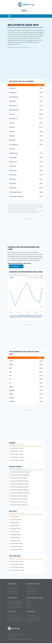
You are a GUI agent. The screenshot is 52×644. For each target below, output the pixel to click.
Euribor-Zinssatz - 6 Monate (16, 457)
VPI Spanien (12, 179)
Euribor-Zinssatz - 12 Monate (17, 460)
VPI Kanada (12, 140)
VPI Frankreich (13, 106)
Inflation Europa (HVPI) (32, 621)
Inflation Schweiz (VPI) (14, 621)
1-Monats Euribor (12, 590)
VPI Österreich (13, 162)
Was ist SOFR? (30, 588)
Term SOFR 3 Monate (32, 594)
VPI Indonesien (13, 119)
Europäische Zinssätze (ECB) (15, 607)
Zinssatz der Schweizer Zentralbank (18, 502)
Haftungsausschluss (12, 635)
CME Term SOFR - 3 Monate (16, 564)
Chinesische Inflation (15, 529)
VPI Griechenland (14, 110)
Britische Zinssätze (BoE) (14, 605)
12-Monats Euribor (13, 594)
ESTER (28, 603)
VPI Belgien (12, 88)
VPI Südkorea (13, 188)
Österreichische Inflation (16, 547)
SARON (29, 601)
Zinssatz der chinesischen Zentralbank (19, 481)
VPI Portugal (12, 166)
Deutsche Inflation (14, 532)
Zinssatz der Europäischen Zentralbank (19, 484)
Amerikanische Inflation (15, 520)
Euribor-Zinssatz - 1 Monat (16, 451)
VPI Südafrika (13, 183)
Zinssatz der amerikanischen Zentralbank (20, 472)
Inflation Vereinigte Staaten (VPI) (16, 619)
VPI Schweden (13, 171)
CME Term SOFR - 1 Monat (16, 561)
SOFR (28, 605)
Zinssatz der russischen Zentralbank (18, 499)
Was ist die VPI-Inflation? (14, 615)
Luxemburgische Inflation (16, 544)
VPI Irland (12, 123)
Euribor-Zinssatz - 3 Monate (16, 454)
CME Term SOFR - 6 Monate (16, 567)
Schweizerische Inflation (16, 550)
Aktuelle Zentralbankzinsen (15, 601)
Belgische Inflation (14, 523)
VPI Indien (12, 114)
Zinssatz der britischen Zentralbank (18, 478)
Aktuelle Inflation (31, 615)
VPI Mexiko (12, 149)
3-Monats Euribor (12, 592)
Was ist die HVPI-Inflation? (33, 617)
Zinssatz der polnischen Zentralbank (18, 496)
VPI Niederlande (13, 153)
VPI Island (12, 127)
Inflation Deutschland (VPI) (15, 617)
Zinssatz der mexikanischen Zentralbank (19, 493)
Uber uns (21, 635)
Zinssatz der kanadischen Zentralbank (19, 490)
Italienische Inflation (15, 538)
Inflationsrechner (14, 517)
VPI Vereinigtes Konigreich (16, 196)
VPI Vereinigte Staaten (15, 192)
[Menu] (10, 16)
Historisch (11, 20)
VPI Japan (12, 136)
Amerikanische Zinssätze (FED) (15, 603)
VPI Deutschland (14, 97)
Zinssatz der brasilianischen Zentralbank (19, 475)
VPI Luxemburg (13, 145)
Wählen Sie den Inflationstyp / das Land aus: (19, 263)
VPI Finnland (13, 101)
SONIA (28, 607)
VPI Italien (12, 132)
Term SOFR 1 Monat (32, 592)
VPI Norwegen (13, 158)
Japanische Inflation (15, 541)
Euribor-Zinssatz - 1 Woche (16, 448)
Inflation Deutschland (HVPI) (34, 619)
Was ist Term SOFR (31, 590)
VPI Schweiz (12, 175)
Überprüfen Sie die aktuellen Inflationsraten (19, 47)
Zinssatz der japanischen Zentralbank (19, 487)
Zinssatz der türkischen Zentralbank (18, 505)
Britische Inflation (14, 526)
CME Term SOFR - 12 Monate (17, 570)
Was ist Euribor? (12, 588)
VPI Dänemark (13, 93)
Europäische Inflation (15, 535)
